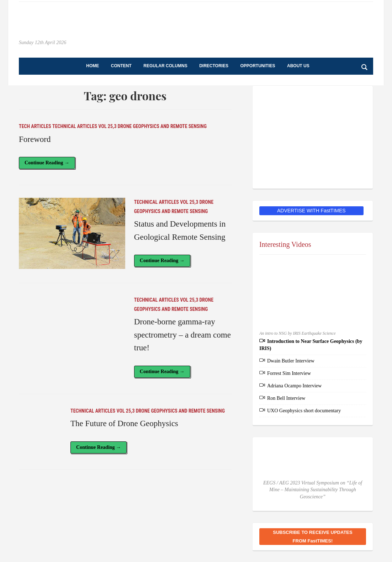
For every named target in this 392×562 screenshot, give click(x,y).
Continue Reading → (47, 163)
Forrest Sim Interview (289, 373)
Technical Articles (75, 126)
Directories (214, 66)
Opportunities (258, 66)
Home (92, 66)
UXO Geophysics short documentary (304, 411)
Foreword (35, 139)
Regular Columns (165, 66)
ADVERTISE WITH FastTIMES (311, 211)
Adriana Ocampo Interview (294, 386)
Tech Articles (35, 126)
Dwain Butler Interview (291, 361)
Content (121, 66)
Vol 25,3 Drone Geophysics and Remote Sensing (152, 126)
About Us (298, 66)
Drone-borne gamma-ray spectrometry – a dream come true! (182, 335)
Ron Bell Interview (286, 398)
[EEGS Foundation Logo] (313, 137)
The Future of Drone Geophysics (124, 423)
